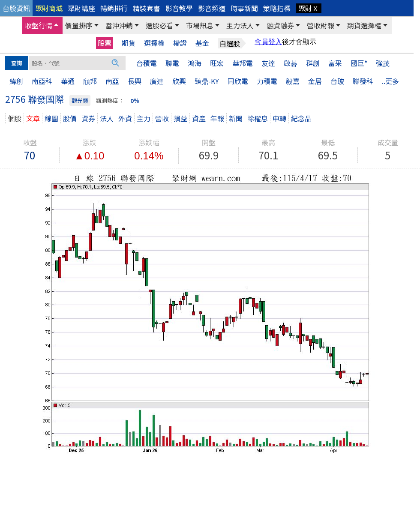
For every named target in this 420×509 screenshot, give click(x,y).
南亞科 (42, 81)
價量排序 (79, 25)
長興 (135, 81)
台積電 (147, 63)
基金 (202, 43)
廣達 (157, 81)
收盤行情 (39, 25)
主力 (144, 118)
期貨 (129, 43)
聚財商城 (49, 8)
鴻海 (195, 63)
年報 (217, 118)
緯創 (16, 81)
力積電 (267, 81)
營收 (162, 118)
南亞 (112, 81)
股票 (105, 43)
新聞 (236, 118)
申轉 (279, 118)
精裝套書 (147, 8)
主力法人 (240, 25)
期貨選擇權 (364, 25)
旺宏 (217, 63)
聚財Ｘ (309, 8)
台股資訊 (16, 8)
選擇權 (154, 43)
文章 (33, 118)
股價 (70, 118)
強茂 (383, 63)
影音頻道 (212, 8)
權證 (180, 43)
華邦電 (243, 63)
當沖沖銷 (119, 25)
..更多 (390, 81)
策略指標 (277, 8)
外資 (125, 118)
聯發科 (363, 81)
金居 (315, 81)
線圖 (51, 118)
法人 (107, 118)
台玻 (337, 81)
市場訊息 (200, 25)
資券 (88, 118)
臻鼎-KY (207, 81)
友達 (268, 63)
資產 (199, 118)
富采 (335, 63)
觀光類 (80, 100)
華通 (68, 81)
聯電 (172, 63)
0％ (135, 100)
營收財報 (321, 25)
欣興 (179, 81)
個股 (15, 118)
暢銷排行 (114, 8)
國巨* (359, 63)
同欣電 (238, 81)
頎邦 (90, 81)
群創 (313, 63)
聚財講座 (81, 8)
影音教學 (179, 8)
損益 (180, 118)
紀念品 (301, 118)
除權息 (258, 118)
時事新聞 (244, 8)
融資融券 (280, 25)
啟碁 (291, 63)
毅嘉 (293, 81)
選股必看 (159, 25)
